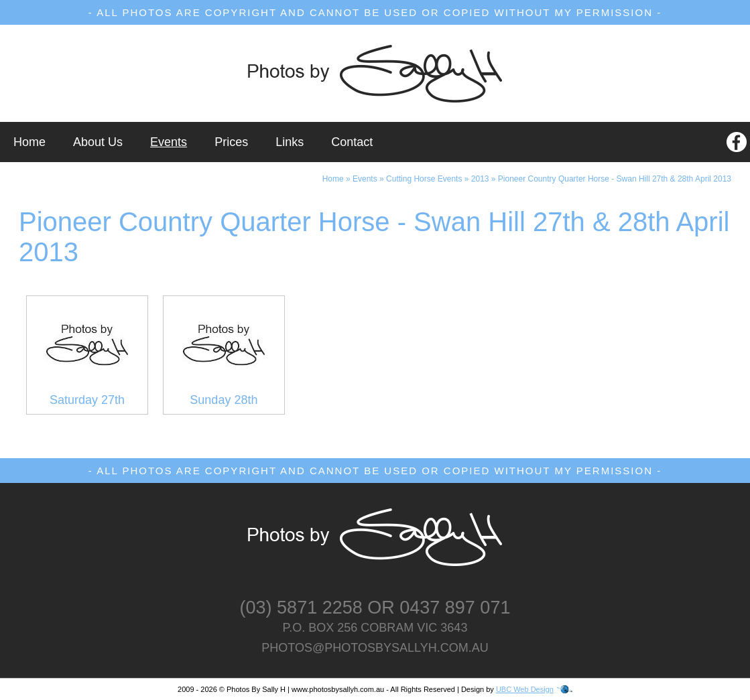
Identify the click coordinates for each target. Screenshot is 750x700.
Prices (231, 142)
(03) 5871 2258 (301, 608)
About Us (98, 142)
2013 (480, 179)
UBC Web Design (525, 689)
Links (290, 142)
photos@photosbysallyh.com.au (375, 648)
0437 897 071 (455, 608)
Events (169, 142)
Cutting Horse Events (424, 179)
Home (29, 142)
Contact (352, 142)
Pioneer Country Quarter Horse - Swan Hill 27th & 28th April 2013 (615, 179)
